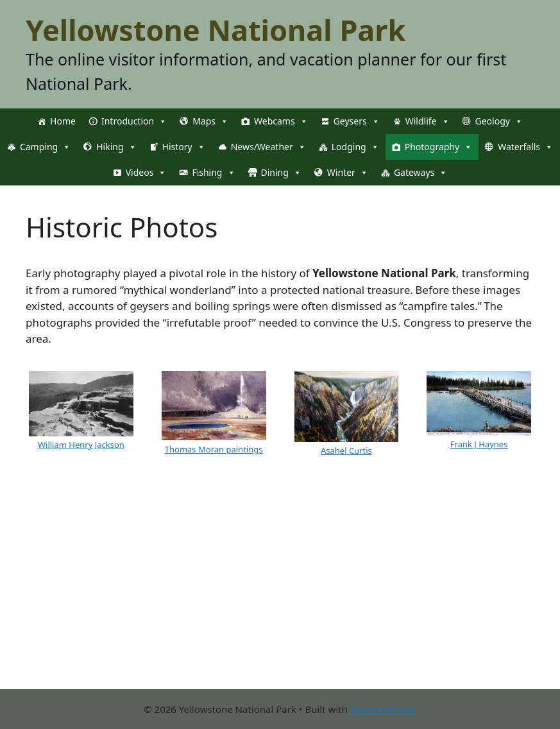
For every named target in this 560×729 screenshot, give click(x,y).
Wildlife (428, 121)
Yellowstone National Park (216, 30)
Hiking (116, 147)
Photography (438, 147)
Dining (281, 173)
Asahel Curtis (346, 450)
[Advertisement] (280, 599)
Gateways (420, 173)
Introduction (134, 121)
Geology (499, 121)
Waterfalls (525, 147)
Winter (348, 173)
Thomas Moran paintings (214, 449)
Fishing (213, 173)
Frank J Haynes (479, 444)
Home (63, 121)
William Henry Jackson (81, 445)
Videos (146, 173)
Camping (45, 147)
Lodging (355, 147)
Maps (210, 121)
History (184, 147)
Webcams (281, 121)
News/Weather (268, 147)
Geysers (357, 121)
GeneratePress (383, 709)
